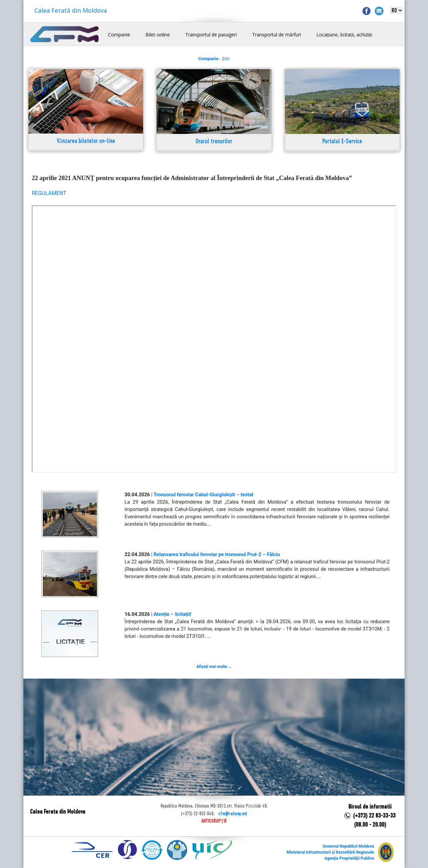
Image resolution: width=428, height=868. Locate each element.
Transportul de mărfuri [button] (277, 35)
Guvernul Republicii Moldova (348, 846)
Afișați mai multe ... (214, 667)
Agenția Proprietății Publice (349, 858)
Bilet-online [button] (158, 35)
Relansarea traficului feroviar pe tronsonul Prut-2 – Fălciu (217, 554)
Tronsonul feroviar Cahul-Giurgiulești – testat (203, 495)
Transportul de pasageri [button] (211, 35)
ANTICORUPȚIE (214, 821)
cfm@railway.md (233, 814)
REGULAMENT (49, 193)
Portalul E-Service (342, 142)
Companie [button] (119, 35)
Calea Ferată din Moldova (71, 10)
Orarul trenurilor (214, 142)
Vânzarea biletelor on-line (86, 141)
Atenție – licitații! (172, 614)
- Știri (214, 59)
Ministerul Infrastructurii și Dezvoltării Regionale (330, 852)
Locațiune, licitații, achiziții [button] (344, 35)
